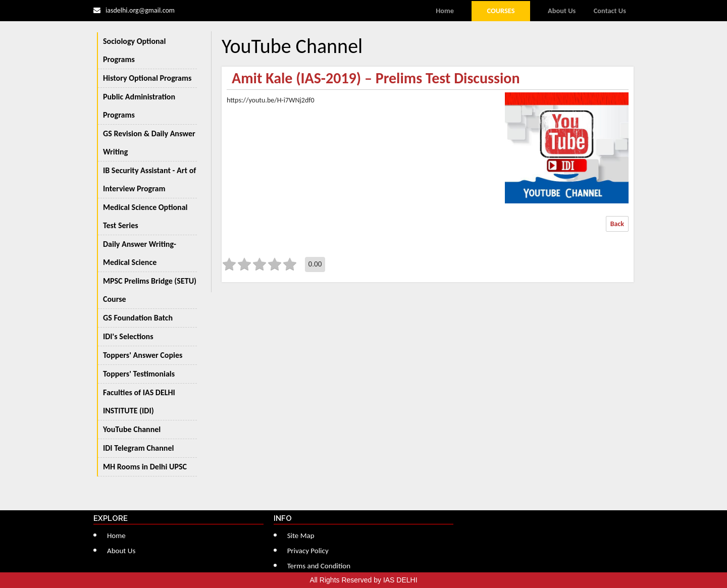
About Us (562, 11)
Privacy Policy (308, 551)
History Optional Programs (147, 78)
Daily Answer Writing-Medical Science (140, 253)
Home (445, 11)
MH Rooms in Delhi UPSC (145, 467)
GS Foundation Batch (138, 318)
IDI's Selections (128, 336)
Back (617, 224)
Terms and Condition (319, 566)
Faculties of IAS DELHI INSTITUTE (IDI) (139, 402)
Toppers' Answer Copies (143, 355)
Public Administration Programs (139, 106)
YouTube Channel (132, 429)
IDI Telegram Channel (138, 448)
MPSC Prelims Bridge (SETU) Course (150, 290)
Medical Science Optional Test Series (145, 216)
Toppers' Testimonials (139, 374)
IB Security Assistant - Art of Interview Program (149, 179)
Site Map (301, 536)
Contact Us (610, 11)
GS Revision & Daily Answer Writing (149, 143)
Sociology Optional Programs (134, 50)
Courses (501, 11)
